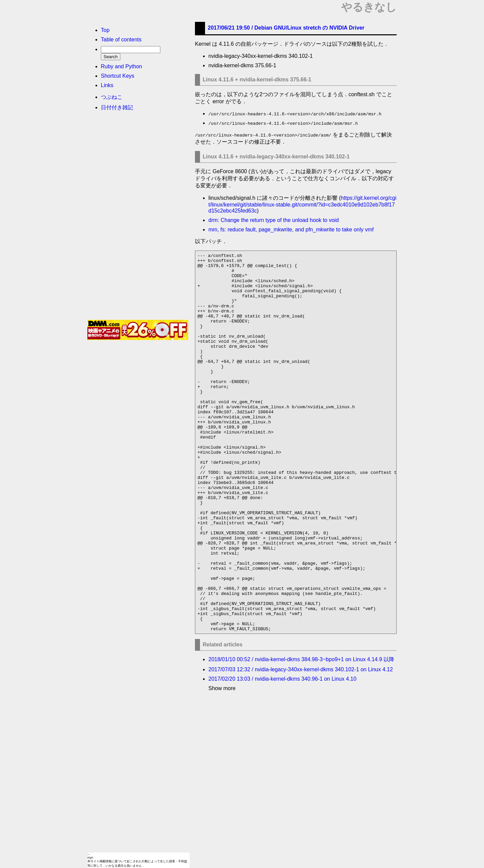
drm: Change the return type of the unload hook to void (274, 220)
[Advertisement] (138, 218)
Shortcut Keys (118, 76)
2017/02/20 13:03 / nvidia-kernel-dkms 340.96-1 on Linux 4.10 (282, 754)
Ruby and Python (122, 66)
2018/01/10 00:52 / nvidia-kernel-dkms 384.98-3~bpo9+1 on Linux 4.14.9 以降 (301, 735)
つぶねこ (112, 97)
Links (107, 85)
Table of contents (121, 40)
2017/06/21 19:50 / (286, 28)
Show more (222, 764)
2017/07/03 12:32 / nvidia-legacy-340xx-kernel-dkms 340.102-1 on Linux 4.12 (301, 745)
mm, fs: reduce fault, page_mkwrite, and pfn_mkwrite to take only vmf (291, 230)
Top (105, 30)
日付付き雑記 (117, 107)
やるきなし (369, 7)
